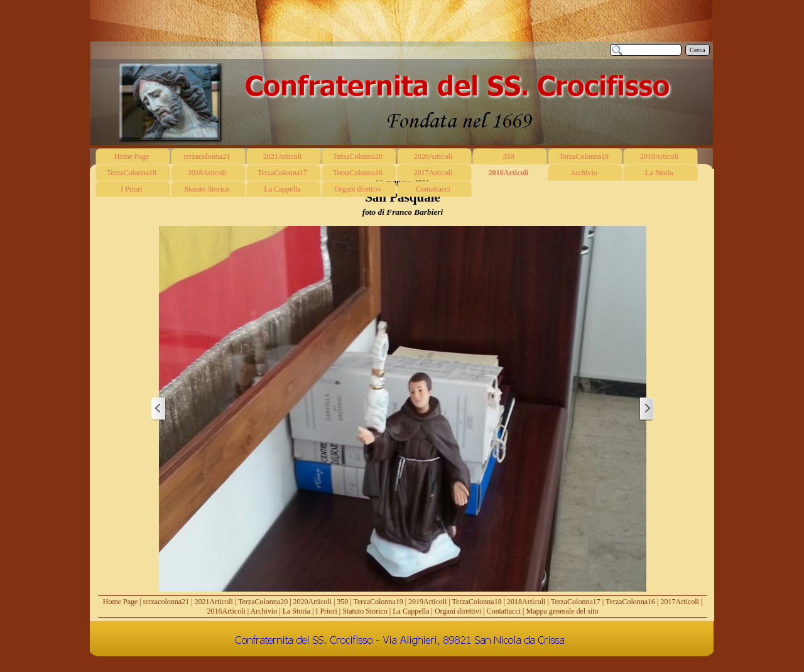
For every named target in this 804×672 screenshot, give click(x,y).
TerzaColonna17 (576, 602)
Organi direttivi (458, 611)
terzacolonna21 (166, 602)
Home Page (121, 602)
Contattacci (503, 611)
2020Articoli (312, 602)
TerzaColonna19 (378, 602)
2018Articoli (526, 602)
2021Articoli (214, 602)
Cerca (698, 50)
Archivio (264, 611)
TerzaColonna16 (630, 602)
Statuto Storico (365, 611)
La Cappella (411, 611)
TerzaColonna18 (477, 602)
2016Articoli (226, 611)
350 (342, 602)
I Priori (326, 611)
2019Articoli (427, 602)
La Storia (296, 611)
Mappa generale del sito (562, 611)
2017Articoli (680, 602)
